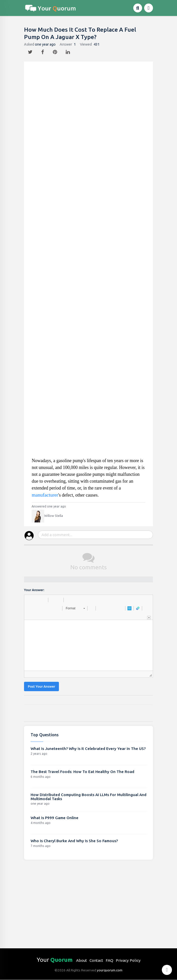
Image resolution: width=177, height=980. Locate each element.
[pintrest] (56, 51)
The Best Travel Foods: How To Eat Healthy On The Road (82, 772)
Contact (96, 960)
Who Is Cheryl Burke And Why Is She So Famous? (74, 841)
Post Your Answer (41, 686)
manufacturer (45, 495)
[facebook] (43, 51)
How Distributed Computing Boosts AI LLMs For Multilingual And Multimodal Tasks (88, 797)
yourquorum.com (110, 970)
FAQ (109, 960)
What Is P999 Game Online (54, 818)
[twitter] (31, 51)
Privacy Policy (128, 960)
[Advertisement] (89, 261)
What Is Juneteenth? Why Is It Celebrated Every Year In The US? (88, 749)
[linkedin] (68, 51)
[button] (30, 600)
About (82, 960)
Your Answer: (34, 590)
